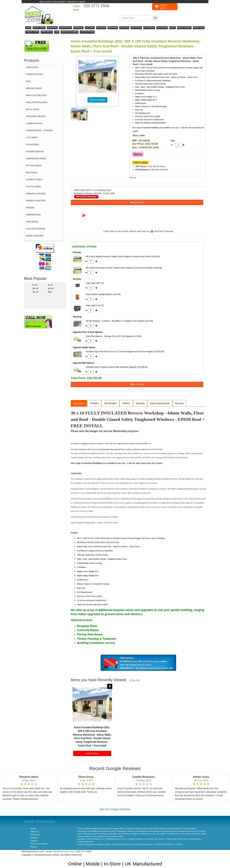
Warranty (140, 403)
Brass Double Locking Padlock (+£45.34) (103, 294)
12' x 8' (36, 292)
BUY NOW (137, 202)
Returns (34, 841)
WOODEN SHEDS (34, 88)
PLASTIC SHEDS (33, 187)
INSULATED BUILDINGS (37, 102)
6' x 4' (35, 285)
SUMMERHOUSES (34, 123)
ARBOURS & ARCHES (36, 194)
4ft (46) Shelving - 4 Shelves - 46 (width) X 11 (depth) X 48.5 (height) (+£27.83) (120, 321)
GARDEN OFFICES (34, 74)
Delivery (126, 403)
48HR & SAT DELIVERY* (37, 95)
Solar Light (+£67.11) (95, 283)
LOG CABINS (32, 138)
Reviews (179, 403)
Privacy (34, 847)
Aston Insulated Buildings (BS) (91, 727)
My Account (45, 2)
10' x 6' (36, 288)
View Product (92, 753)
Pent (50, 292)
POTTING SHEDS (34, 166)
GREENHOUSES (33, 215)
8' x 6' (50, 285)
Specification (110, 403)
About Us (34, 832)
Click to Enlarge (97, 100)
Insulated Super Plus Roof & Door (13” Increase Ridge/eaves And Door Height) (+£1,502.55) (125, 352)
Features (94, 403)
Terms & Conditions (39, 844)
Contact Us (35, 835)
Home (33, 829)
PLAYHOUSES (32, 145)
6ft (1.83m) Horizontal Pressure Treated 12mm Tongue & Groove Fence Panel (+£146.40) (124, 268)
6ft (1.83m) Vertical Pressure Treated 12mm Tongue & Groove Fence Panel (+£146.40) (123, 257)
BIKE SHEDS (32, 173)
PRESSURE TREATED (36, 116)
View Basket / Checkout (65, 2)
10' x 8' (51, 288)
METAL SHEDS (33, 109)
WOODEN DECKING (35, 152)
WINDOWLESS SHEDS (36, 159)
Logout (82, 2)
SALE (28, 81)
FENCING (30, 208)
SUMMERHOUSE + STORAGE (39, 130)
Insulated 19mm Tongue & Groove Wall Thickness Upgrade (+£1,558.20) (117, 367)
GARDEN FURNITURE (36, 201)
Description (79, 403)
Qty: (173, 141)
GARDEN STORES (34, 180)
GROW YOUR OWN (35, 236)
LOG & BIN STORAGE (36, 229)
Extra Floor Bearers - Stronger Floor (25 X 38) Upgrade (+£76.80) (114, 336)
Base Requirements (160, 403)
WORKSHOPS (32, 67)
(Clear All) (134, 680)
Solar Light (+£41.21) (95, 305)
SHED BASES (32, 222)
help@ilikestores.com (63, 852)
